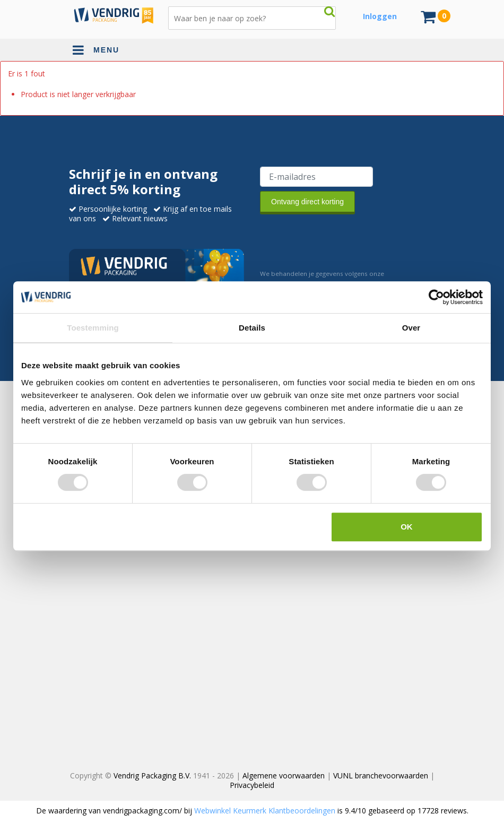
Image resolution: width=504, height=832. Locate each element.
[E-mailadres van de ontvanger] (316, 177)
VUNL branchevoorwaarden (381, 775)
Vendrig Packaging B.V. (152, 775)
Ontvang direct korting (307, 202)
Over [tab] (411, 328)
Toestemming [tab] (93, 328)
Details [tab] (252, 328)
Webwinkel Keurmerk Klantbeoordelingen (265, 811)
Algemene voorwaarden (284, 775)
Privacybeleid (252, 785)
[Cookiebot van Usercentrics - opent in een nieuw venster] (436, 297)
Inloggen (380, 16)
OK (407, 527)
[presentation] (341, 239)
